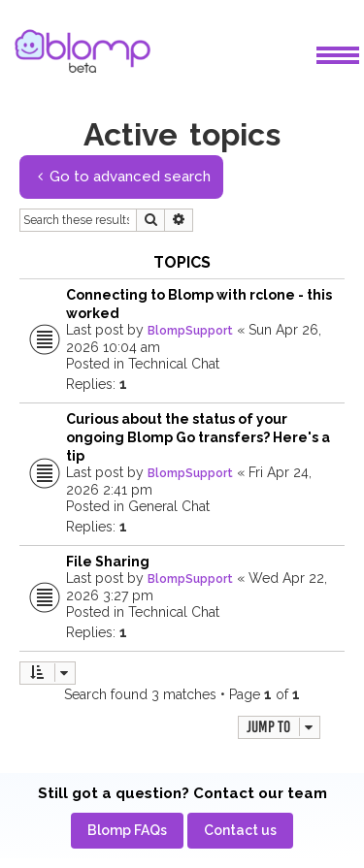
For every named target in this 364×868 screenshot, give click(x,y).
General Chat (169, 506)
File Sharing (108, 562)
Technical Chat (174, 364)
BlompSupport (190, 331)
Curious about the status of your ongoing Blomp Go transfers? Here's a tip (198, 437)
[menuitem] (127, 831)
